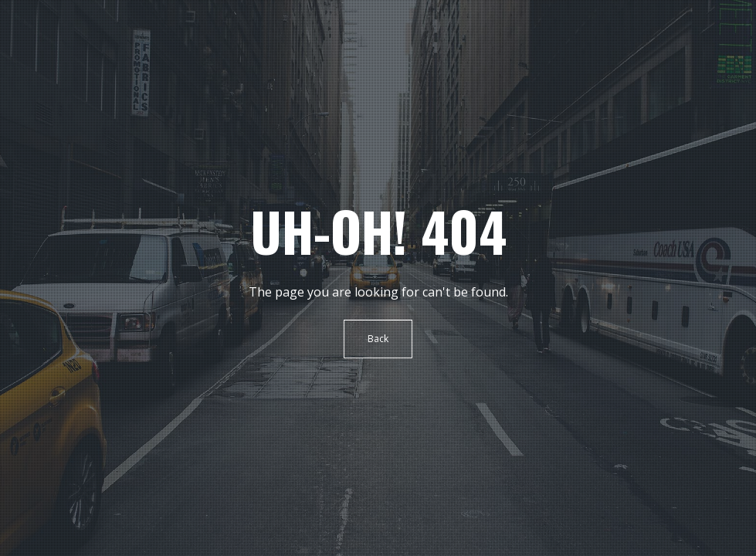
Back (378, 339)
